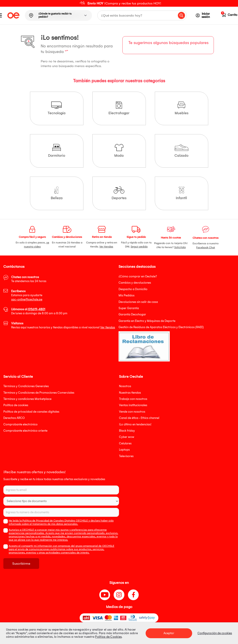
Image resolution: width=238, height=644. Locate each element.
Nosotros (125, 386)
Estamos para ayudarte (27, 295)
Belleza (57, 193)
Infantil (181, 193)
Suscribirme (21, 564)
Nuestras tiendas (130, 393)
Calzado (182, 151)
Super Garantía (129, 308)
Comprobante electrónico (20, 424)
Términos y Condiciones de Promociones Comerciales (39, 393)
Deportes (119, 193)
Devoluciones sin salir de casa (138, 302)
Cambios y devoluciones (135, 283)
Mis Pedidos (126, 295)
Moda (119, 151)
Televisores (126, 456)
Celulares (125, 443)
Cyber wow (127, 437)
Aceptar (169, 633)
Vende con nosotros (132, 412)
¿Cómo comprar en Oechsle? (138, 276)
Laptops (124, 450)
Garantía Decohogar (132, 314)
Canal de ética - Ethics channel (139, 418)
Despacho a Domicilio (133, 289)
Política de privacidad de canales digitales (31, 412)
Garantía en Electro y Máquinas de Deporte (147, 321)
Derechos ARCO (14, 418)
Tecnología (57, 108)
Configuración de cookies (215, 633)
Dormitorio (57, 151)
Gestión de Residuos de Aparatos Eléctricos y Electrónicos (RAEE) (161, 327)
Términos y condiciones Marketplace (27, 399)
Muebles (182, 108)
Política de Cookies (108, 637)
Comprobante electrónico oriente (25, 431)
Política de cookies (16, 405)
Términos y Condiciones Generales (26, 386)
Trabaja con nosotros (133, 399)
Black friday (127, 431)
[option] (119, 3)
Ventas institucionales (133, 405)
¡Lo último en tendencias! (135, 424)
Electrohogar (119, 108)
